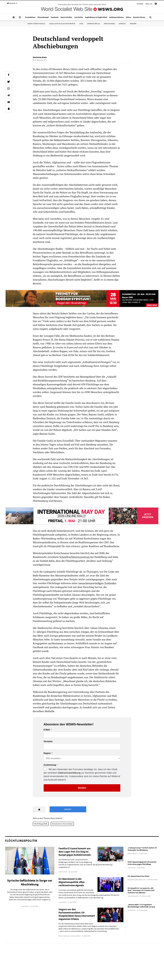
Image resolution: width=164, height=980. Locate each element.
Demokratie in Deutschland (62, 824)
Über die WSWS (109, 24)
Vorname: (48, 741)
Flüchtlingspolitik (41, 824)
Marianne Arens (40, 57)
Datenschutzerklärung (69, 773)
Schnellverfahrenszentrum (75, 557)
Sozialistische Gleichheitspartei (62, 24)
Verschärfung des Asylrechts (86, 132)
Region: (47, 753)
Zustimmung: (50, 765)
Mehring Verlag (93, 24)
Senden (82, 788)
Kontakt (140, 4)
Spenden (133, 24)
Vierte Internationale (36, 24)
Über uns (149, 4)
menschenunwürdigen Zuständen (97, 583)
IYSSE (81, 24)
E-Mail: (47, 730)
